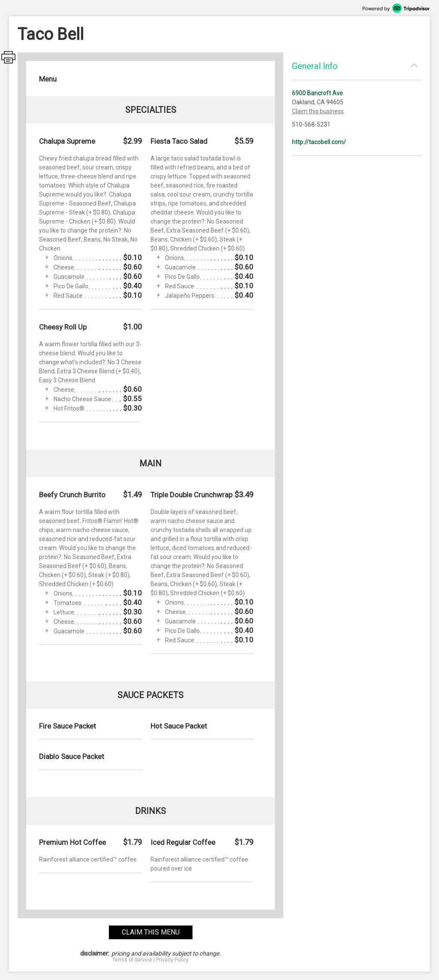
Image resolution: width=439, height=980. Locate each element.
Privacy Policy (172, 960)
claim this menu (151, 932)
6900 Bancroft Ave (317, 93)
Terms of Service (132, 960)
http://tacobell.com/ (319, 142)
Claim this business (318, 111)
